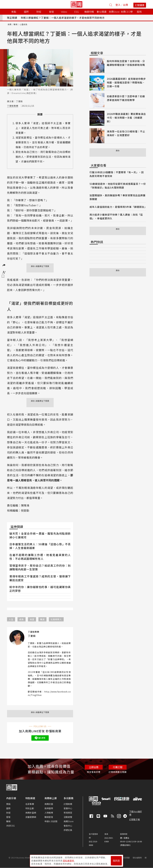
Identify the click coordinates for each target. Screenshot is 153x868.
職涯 (42, 619)
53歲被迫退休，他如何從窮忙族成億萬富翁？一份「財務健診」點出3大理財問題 (118, 186)
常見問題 (126, 858)
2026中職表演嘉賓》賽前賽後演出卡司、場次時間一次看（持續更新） (126, 118)
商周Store (114, 12)
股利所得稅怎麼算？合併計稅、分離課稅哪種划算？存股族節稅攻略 (126, 63)
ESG (76, 12)
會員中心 (68, 826)
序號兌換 (68, 830)
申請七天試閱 (51, 821)
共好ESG (10, 826)
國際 (8, 808)
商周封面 (49, 804)
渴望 (32, 619)
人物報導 (49, 813)
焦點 (8, 804)
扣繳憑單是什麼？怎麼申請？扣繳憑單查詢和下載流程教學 (126, 98)
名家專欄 (30, 804)
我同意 (116, 861)
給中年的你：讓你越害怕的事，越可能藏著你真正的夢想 (40, 589)
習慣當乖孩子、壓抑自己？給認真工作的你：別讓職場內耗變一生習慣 (40, 567)
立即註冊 (94, 767)
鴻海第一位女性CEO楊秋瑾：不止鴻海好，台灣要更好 (126, 133)
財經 (8, 813)
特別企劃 (30, 808)
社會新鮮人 (56, 619)
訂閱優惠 (140, 5)
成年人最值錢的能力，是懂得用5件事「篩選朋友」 (118, 207)
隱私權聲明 (137, 858)
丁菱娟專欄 (13, 106)
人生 (11, 619)
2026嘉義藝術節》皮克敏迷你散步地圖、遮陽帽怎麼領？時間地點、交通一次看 (126, 82)
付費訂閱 (118, 767)
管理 (8, 817)
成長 (22, 619)
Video (64, 12)
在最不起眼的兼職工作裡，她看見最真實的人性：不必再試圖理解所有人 (40, 557)
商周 (10, 24)
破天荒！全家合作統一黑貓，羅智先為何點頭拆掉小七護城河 (40, 535)
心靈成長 (23, 24)
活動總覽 (68, 817)
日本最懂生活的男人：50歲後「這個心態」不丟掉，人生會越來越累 (40, 546)
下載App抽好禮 (136, 813)
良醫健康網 (31, 817)
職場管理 (49, 817)
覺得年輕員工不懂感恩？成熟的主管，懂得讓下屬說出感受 (40, 578)
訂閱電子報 (135, 819)
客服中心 (68, 808)
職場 (16, 24)
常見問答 (68, 813)
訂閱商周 (68, 804)
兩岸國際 (49, 808)
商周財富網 (31, 813)
